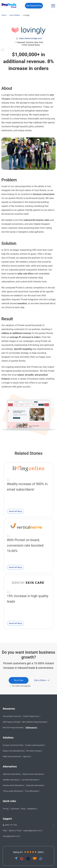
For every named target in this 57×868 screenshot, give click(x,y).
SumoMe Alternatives (30, 780)
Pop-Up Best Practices (12, 716)
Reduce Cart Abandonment (14, 751)
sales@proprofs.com (11, 836)
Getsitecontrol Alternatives (13, 785)
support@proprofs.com (32, 831)
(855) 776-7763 (11, 825)
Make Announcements (12, 756)
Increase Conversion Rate (13, 745)
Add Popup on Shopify (11, 722)
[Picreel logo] (9, 6)
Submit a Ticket (15, 831)
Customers (15, 809)
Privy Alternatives (32, 791)
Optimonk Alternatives (12, 774)
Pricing (6, 809)
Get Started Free (34, 6)
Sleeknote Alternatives (35, 785)
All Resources (31, 728)
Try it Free (19, 680)
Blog (23, 809)
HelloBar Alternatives (11, 780)
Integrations (32, 809)
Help (5, 831)
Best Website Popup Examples (34, 722)
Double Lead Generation (35, 745)
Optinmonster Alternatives (33, 774)
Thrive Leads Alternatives (13, 791)
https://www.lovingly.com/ (30, 38)
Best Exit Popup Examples (13, 728)
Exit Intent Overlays (34, 751)
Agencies (27, 756)
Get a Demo (40, 680)
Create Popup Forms (31, 716)
